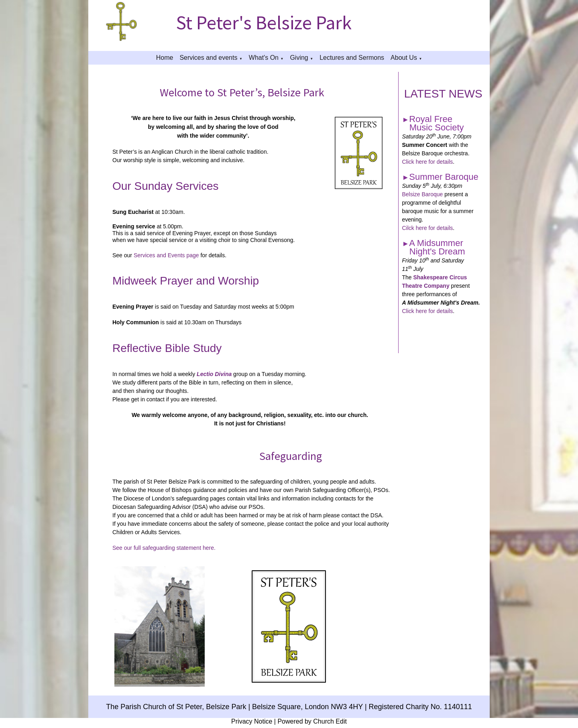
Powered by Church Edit (312, 721)
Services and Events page (166, 255)
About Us (404, 58)
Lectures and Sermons (352, 58)
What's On (264, 58)
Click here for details (427, 162)
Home (165, 58)
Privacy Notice (252, 721)
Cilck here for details (427, 228)
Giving (299, 58)
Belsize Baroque (422, 194)
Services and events (208, 58)
